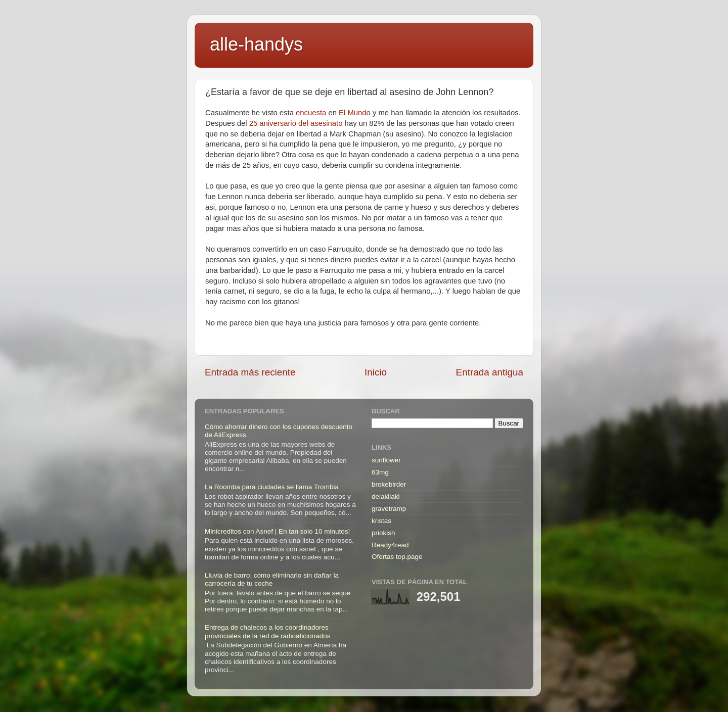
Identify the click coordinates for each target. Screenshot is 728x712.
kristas (381, 521)
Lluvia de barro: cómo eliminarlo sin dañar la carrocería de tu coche (272, 579)
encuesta (311, 113)
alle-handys (256, 44)
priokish (383, 533)
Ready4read (390, 545)
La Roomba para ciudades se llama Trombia (272, 487)
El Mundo (355, 113)
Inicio (376, 372)
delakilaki (386, 496)
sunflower (386, 460)
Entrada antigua (490, 372)
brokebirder (389, 484)
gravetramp (389, 509)
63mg (380, 472)
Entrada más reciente (250, 372)
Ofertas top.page (397, 557)
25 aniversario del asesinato (296, 123)
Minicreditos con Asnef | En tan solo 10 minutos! (277, 531)
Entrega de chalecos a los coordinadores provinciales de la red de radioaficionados (267, 631)
